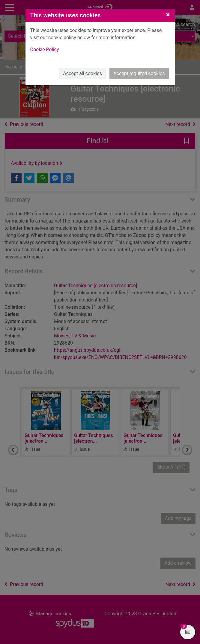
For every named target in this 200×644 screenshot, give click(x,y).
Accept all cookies (82, 73)
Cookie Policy (45, 50)
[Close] (168, 15)
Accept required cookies (139, 73)
